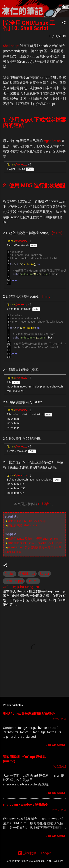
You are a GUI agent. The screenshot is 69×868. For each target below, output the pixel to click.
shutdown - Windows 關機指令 (26, 804)
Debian (10, 574)
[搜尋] (64, 7)
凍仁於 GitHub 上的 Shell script (27, 521)
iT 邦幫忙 (45, 504)
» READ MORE (56, 745)
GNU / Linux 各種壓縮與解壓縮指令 (29, 713)
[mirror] (57, 233)
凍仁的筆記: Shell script (23, 525)
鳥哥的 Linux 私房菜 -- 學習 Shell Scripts (33, 539)
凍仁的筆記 (26, 6)
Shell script (11, 46)
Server (45, 574)
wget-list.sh (52, 141)
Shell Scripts (14, 581)
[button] (64, 23)
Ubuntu (33, 581)
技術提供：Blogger (34, 853)
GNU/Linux (27, 574)
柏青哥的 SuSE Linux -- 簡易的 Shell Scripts (35, 543)
